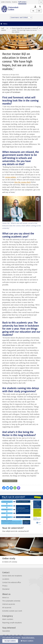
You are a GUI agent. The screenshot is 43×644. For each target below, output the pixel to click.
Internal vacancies (9, 604)
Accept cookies (10, 641)
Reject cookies (28, 641)
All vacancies (7, 608)
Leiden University (6, 2)
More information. (28, 638)
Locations (6, 579)
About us (6, 598)
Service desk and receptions (12, 576)
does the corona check (22, 182)
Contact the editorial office (12, 582)
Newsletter (6, 631)
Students (15, 2)
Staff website (3, 29)
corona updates (11, 177)
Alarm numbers (8, 619)
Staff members (22, 2)
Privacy (5, 586)
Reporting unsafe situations (12, 623)
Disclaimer (6, 589)
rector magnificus (10, 481)
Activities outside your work (12, 611)
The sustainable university (11, 601)
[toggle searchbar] (40, 7)
